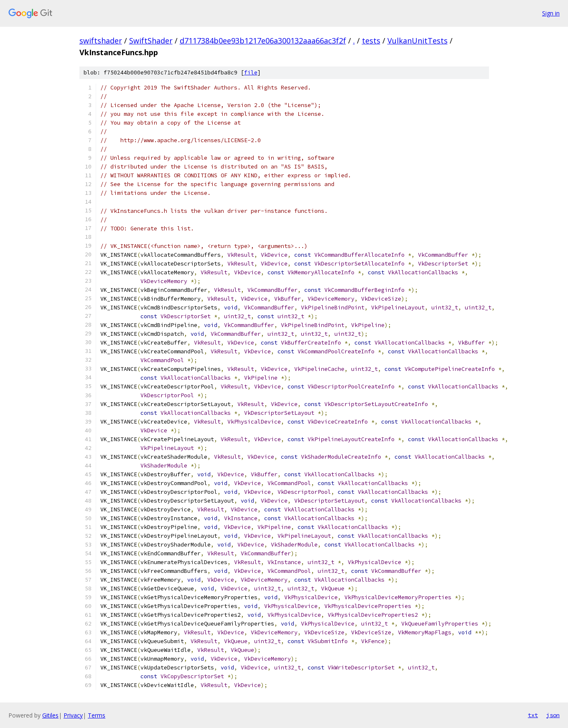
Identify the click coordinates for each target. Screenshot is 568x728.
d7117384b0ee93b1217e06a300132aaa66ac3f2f (263, 41)
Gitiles (50, 715)
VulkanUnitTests (418, 41)
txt (533, 715)
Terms (97, 715)
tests (371, 41)
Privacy (73, 715)
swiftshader (101, 41)
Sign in (551, 13)
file (251, 73)
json (553, 715)
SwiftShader (151, 41)
